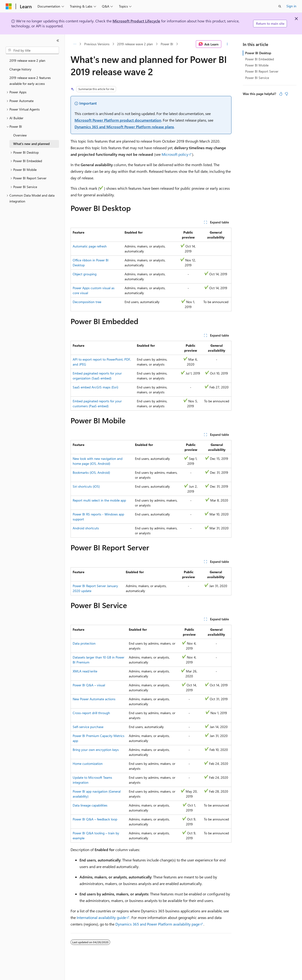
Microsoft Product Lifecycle (136, 21)
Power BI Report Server (262, 71)
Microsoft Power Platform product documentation (118, 120)
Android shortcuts (86, 528)
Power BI (167, 44)
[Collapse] (58, 41)
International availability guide (101, 917)
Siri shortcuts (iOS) (86, 486)
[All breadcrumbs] (75, 44)
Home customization (88, 764)
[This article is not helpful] (286, 94)
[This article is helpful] (281, 94)
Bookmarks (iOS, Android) (91, 472)
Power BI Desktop (258, 53)
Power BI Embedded (260, 59)
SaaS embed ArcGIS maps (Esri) (95, 387)
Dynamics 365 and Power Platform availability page (157, 924)
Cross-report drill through (91, 713)
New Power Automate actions (94, 699)
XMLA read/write (85, 671)
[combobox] (32, 50)
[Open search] (280, 6)
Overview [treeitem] (20, 135)
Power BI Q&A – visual (89, 685)
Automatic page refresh (90, 246)
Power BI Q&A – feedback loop (95, 819)
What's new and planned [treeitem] (31, 144)
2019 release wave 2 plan (135, 44)
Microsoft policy (175, 154)
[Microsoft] (9, 6)
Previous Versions (97, 44)
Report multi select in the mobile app (99, 500)
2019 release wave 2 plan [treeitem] (27, 60)
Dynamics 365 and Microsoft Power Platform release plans (124, 127)
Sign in (291, 6)
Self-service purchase (88, 727)
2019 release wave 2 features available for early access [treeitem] (30, 81)
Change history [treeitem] (20, 69)
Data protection (84, 643)
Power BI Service (257, 78)
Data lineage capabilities (90, 805)
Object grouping (85, 274)
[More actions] (227, 44)
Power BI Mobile (257, 65)
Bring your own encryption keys (96, 750)
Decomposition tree (87, 302)
